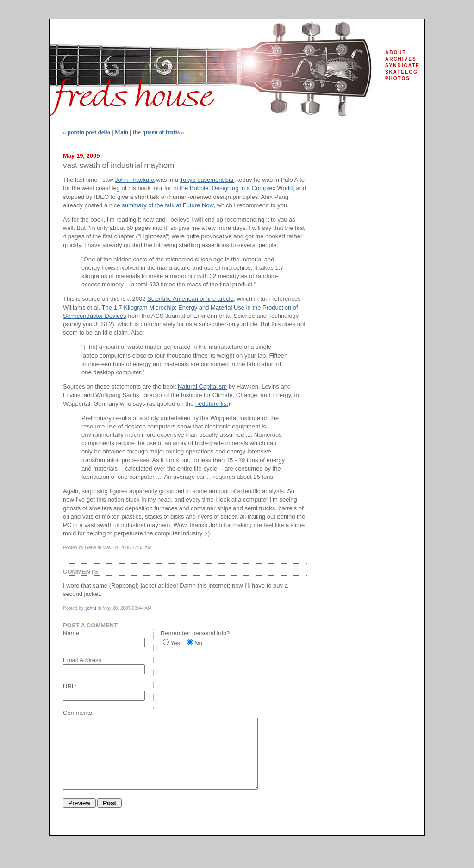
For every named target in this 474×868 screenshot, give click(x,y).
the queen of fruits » (159, 132)
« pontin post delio (87, 132)
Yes (175, 643)
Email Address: (83, 660)
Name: (72, 633)
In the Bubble (191, 188)
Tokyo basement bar (207, 180)
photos (398, 78)
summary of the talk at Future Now (168, 205)
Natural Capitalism (202, 387)
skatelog (402, 72)
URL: (70, 686)
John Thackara (135, 180)
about (396, 53)
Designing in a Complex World (253, 188)
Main (122, 132)
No (198, 643)
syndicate (402, 65)
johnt (91, 608)
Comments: (78, 713)
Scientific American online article (190, 299)
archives (401, 59)
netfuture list (212, 404)
